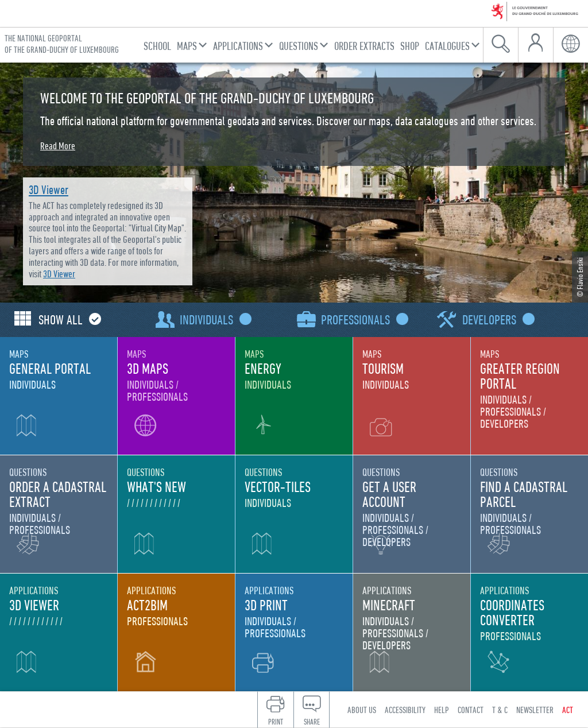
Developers (496, 320)
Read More (58, 146)
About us (362, 710)
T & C (500, 710)
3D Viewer (49, 190)
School (157, 46)
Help (442, 710)
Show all (67, 320)
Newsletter (535, 710)
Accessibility (405, 710)
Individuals (213, 320)
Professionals (362, 320)
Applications (238, 46)
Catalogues (447, 46)
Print (276, 722)
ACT (568, 710)
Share (312, 722)
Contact (471, 710)
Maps (187, 46)
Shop (410, 46)
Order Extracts (364, 46)
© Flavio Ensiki (580, 277)
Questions (299, 46)
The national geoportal (62, 44)
